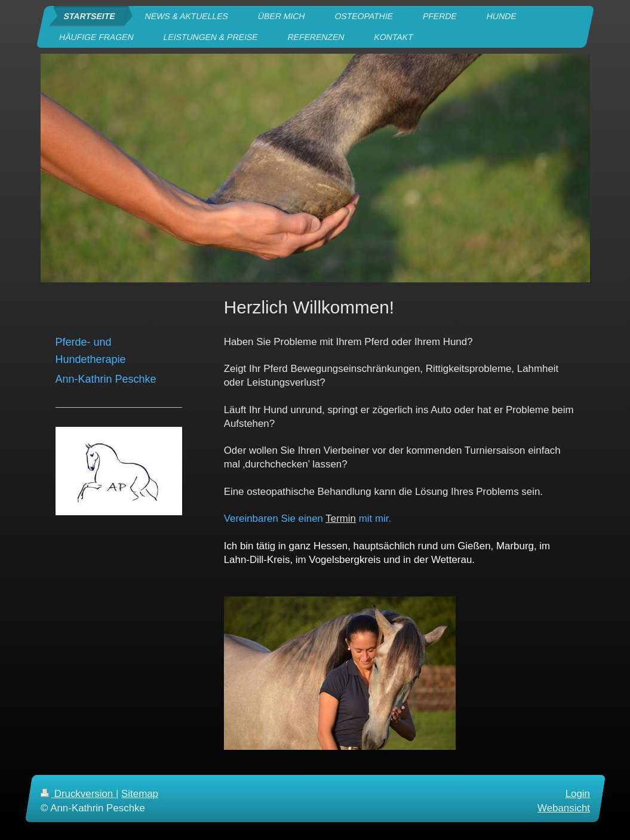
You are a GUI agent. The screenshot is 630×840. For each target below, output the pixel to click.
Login (577, 794)
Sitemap (140, 794)
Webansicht (564, 808)
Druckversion (78, 794)
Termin (341, 519)
